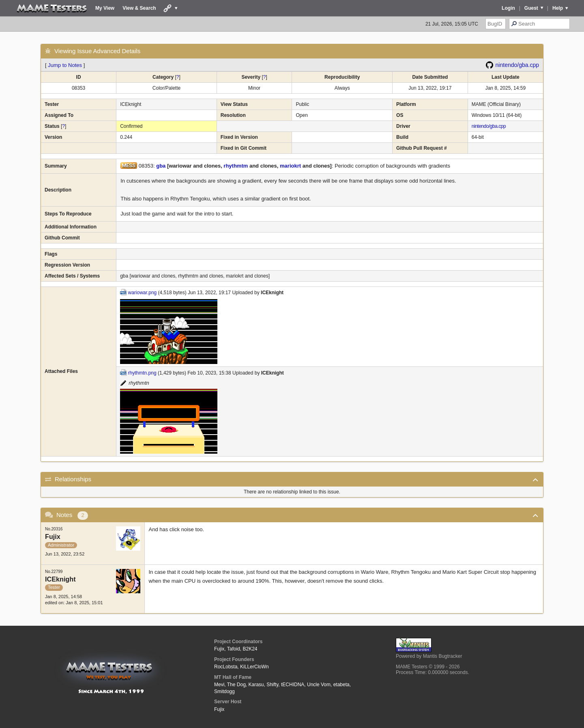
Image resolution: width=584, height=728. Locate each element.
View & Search (139, 8)
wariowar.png (143, 293)
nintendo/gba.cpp (517, 65)
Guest (531, 8)
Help (558, 8)
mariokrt (290, 166)
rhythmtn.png (142, 373)
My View (105, 8)
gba (161, 166)
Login (508, 8)
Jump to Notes (65, 65)
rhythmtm (236, 166)
